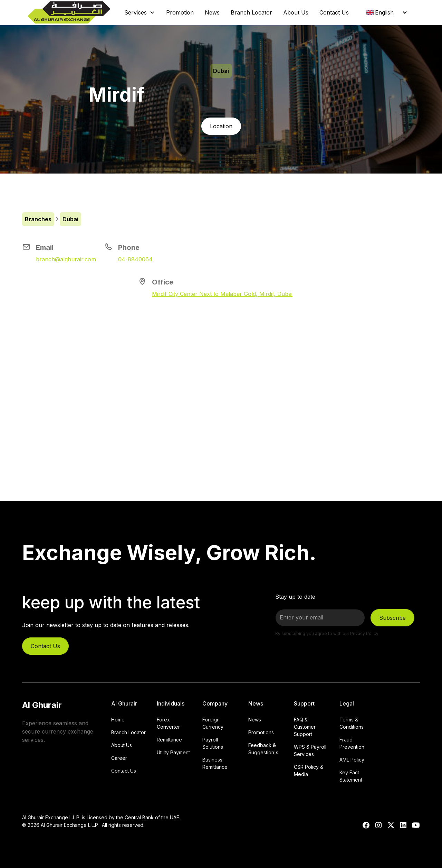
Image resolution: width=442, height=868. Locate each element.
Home (118, 720)
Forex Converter (168, 723)
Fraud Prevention (352, 743)
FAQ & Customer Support (305, 727)
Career (119, 758)
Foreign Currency (213, 723)
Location (221, 126)
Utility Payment (173, 752)
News (212, 12)
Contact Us (334, 12)
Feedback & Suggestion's (263, 749)
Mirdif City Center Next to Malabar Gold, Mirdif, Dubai (222, 294)
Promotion (180, 12)
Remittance (169, 740)
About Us (296, 12)
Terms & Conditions (352, 723)
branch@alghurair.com (66, 259)
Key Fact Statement (351, 776)
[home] (69, 12)
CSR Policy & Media (309, 771)
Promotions (261, 732)
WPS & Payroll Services (310, 750)
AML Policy (352, 760)
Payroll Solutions (213, 743)
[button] (140, 12)
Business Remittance (215, 763)
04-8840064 (135, 259)
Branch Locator (251, 12)
